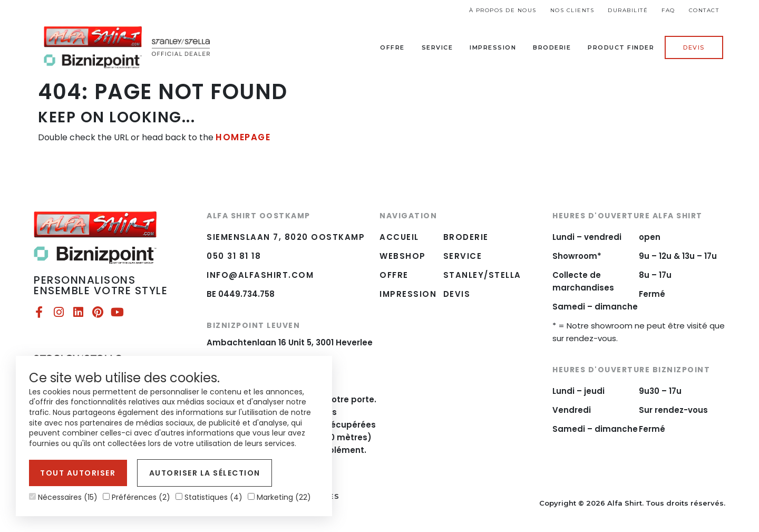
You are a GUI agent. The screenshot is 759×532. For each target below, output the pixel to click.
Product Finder (621, 47)
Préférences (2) (137, 497)
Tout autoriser (76, 474)
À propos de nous (503, 10)
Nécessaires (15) (63, 497)
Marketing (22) (279, 497)
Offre (392, 47)
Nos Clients (572, 10)
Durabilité (628, 10)
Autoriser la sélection (197, 474)
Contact (704, 10)
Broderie (552, 47)
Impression (493, 47)
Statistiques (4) (209, 497)
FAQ (668, 10)
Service (437, 47)
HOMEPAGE (242, 137)
